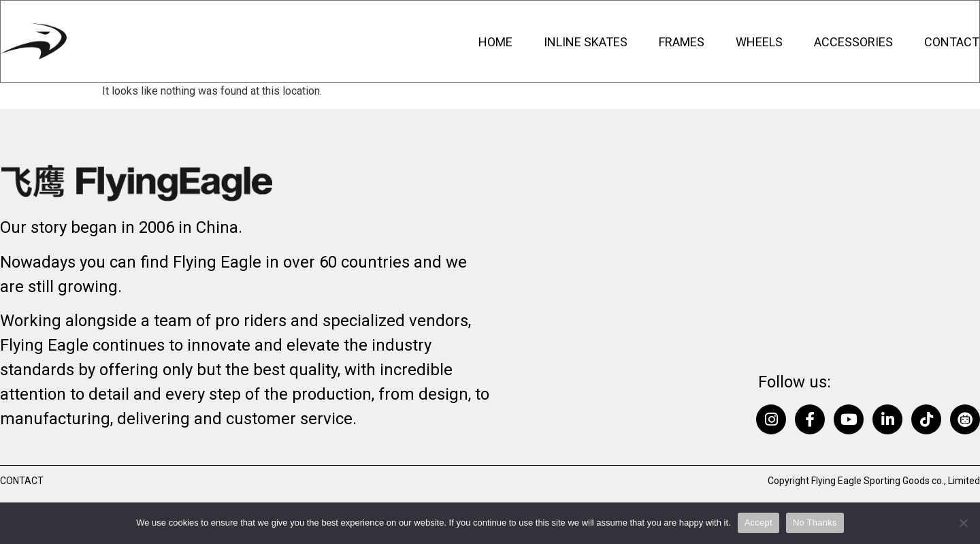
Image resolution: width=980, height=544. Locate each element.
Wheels (759, 42)
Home (495, 42)
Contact (952, 42)
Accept (758, 523)
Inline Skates (586, 42)
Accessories (853, 42)
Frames (682, 42)
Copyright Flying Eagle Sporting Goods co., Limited (874, 481)
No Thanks (815, 523)
